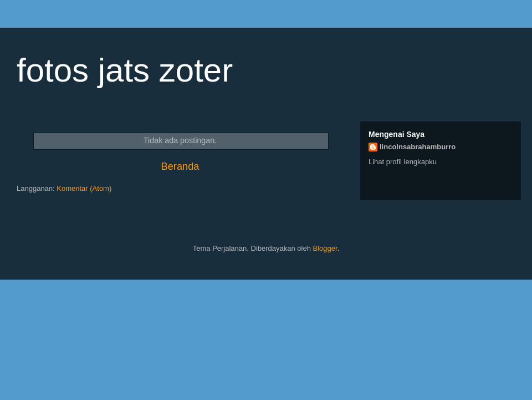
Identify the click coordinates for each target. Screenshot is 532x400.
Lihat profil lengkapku (403, 162)
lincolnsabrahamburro (418, 147)
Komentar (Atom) (84, 188)
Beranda (180, 166)
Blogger (325, 248)
